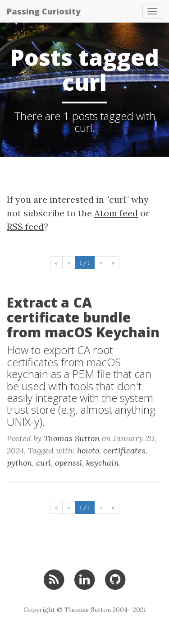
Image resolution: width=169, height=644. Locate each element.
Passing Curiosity (44, 11)
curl (43, 463)
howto (88, 450)
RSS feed (25, 226)
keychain (103, 463)
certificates (124, 450)
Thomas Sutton (72, 438)
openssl (69, 463)
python (19, 463)
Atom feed (116, 213)
